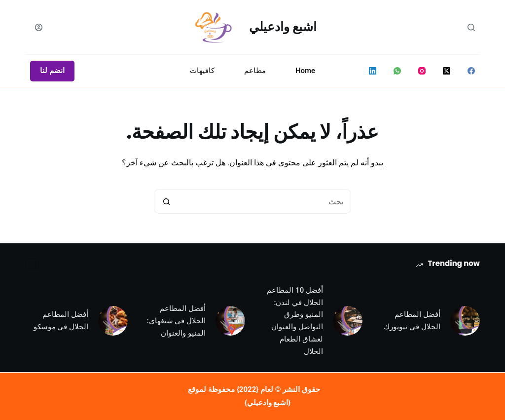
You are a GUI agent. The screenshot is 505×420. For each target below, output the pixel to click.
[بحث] (471, 27)
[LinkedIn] (373, 71)
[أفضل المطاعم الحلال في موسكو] (113, 321)
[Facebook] (471, 71)
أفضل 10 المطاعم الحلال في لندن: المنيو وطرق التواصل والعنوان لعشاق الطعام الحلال (295, 321)
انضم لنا (52, 71)
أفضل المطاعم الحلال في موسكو (61, 321)
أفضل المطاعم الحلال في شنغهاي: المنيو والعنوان (176, 321)
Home (305, 71)
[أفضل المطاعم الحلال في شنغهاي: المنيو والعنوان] (230, 321)
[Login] (39, 27)
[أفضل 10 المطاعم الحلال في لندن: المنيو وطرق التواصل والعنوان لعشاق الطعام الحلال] (348, 321)
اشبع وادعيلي (283, 27)
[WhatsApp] (397, 71)
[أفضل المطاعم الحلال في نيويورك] (465, 321)
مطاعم (255, 71)
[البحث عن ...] (265, 201)
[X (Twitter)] (447, 71)
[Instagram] (422, 71)
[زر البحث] (166, 201)
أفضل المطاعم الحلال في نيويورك (412, 321)
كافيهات (202, 71)
